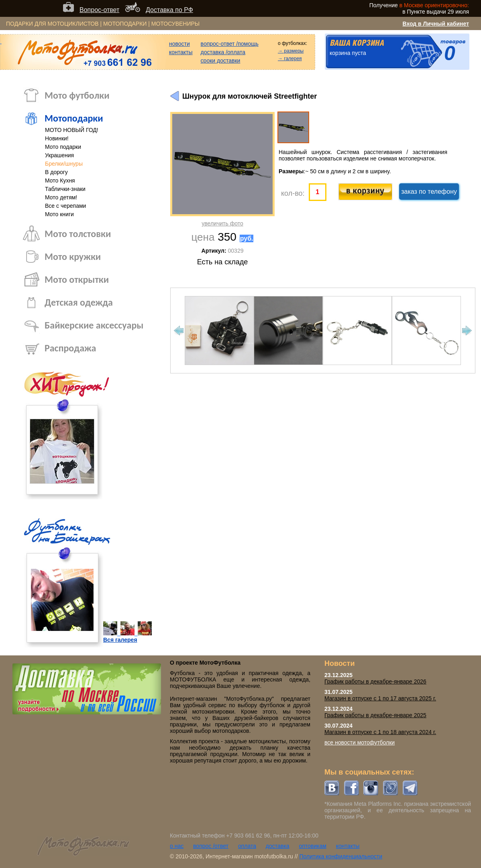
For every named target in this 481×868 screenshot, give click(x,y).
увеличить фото (222, 223)
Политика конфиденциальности (341, 856)
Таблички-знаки (65, 189)
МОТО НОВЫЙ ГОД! (72, 130)
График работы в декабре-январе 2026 (375, 681)
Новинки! (57, 138)
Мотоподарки (74, 118)
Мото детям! (61, 197)
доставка (278, 846)
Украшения (59, 155)
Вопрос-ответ (99, 10)
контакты (181, 52)
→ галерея (290, 59)
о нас (177, 846)
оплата (247, 846)
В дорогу (56, 172)
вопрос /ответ (211, 846)
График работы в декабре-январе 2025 (375, 715)
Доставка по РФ (169, 10)
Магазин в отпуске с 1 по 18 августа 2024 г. (380, 732)
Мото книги (59, 214)
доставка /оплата (223, 52)
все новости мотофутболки (360, 742)
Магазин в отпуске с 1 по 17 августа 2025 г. (380, 698)
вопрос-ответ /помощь (230, 44)
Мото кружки (73, 257)
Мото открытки (77, 279)
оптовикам (313, 846)
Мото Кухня (60, 180)
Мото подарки (63, 147)
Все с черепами (65, 206)
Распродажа (70, 348)
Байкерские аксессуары (94, 325)
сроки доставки (221, 61)
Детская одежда (79, 302)
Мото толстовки (78, 234)
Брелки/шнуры (64, 164)
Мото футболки (77, 95)
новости (179, 44)
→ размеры (291, 51)
